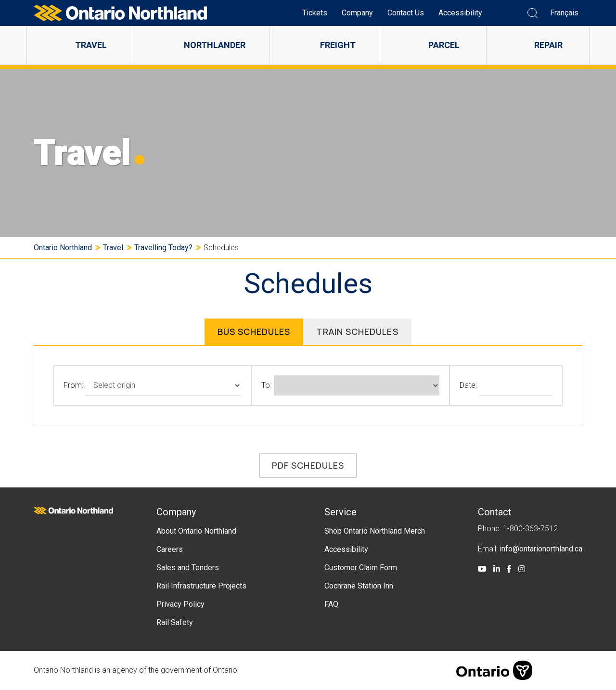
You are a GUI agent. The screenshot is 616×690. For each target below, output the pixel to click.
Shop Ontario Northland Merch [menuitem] (375, 531)
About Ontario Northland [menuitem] (196, 531)
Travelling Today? (163, 248)
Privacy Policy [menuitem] (180, 604)
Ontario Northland (63, 248)
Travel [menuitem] (91, 45)
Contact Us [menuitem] (406, 13)
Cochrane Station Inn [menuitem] (359, 586)
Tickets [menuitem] (315, 13)
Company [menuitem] (357, 13)
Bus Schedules (254, 332)
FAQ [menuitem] (331, 604)
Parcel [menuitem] (444, 45)
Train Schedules (357, 332)
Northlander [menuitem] (215, 45)
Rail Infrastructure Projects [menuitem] (201, 586)
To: (266, 385)
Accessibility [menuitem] (460, 13)
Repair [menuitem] (548, 45)
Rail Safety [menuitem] (175, 622)
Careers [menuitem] (170, 549)
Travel (113, 248)
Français (564, 13)
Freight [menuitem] (338, 45)
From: (73, 385)
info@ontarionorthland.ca (541, 549)
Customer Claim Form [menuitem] (361, 568)
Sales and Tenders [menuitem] (188, 568)
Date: (468, 385)
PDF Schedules (308, 465)
